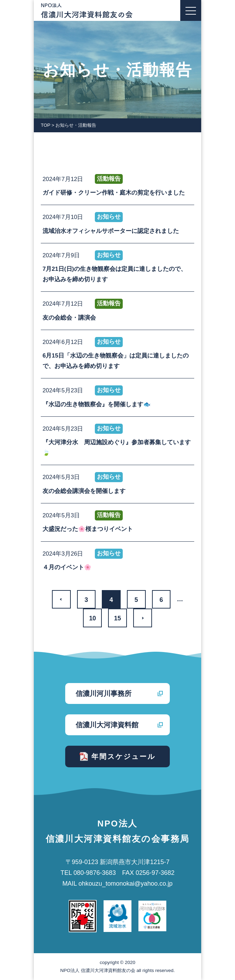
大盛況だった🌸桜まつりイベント (88, 529)
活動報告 (109, 179)
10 (92, 618)
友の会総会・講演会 (69, 318)
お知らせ (109, 217)
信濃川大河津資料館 (107, 725)
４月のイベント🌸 (67, 567)
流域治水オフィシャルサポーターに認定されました (111, 231)
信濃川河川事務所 (104, 693)
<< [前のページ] (61, 599)
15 (117, 618)
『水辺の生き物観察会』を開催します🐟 (97, 404)
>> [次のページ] (143, 618)
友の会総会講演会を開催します (84, 491)
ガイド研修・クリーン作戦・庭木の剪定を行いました (114, 193)
